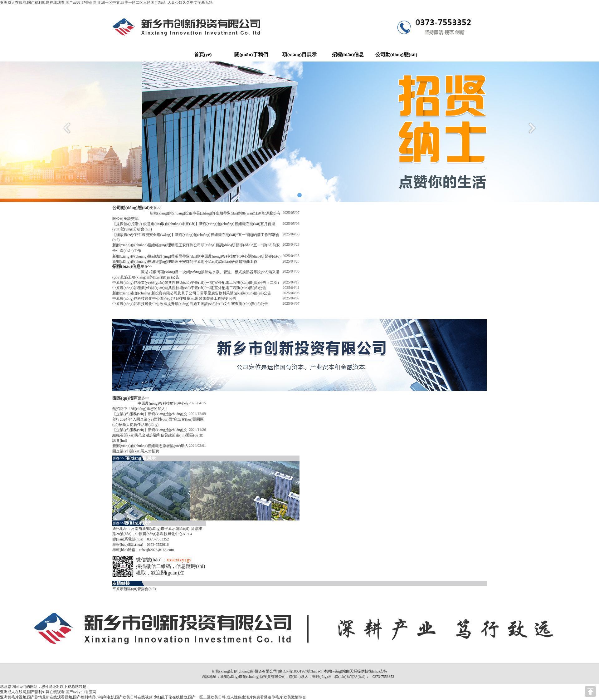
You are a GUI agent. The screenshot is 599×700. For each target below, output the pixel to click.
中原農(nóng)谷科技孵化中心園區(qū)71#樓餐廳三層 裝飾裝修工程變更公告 (174, 298)
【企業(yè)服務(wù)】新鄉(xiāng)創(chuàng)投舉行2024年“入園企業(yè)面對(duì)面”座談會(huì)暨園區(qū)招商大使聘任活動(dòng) (158, 419)
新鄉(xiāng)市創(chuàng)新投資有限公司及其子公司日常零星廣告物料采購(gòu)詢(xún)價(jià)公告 (192, 293)
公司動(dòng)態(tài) (396, 54)
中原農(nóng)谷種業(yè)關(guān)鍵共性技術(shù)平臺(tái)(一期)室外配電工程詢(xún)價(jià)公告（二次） (197, 283)
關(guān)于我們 (251, 54)
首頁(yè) (203, 54)
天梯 (353, 671)
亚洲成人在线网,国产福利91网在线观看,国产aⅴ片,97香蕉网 (48, 692)
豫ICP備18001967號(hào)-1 (300, 671)
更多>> (156, 208)
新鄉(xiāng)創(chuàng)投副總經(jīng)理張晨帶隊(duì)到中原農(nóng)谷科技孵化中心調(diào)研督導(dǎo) (196, 256)
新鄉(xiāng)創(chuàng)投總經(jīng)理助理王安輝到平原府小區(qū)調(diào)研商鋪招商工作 (185, 262)
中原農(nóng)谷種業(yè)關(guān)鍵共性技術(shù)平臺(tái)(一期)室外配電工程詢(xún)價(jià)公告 (189, 288)
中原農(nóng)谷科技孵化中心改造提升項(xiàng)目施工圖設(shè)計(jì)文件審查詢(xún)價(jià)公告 (190, 304)
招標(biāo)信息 (348, 54)
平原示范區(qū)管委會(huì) (134, 589)
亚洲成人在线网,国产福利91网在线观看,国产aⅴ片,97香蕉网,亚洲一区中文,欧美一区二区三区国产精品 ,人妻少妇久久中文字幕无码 (106, 2)
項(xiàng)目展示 (300, 54)
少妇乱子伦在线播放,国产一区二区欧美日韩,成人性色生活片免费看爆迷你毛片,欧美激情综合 (230, 697)
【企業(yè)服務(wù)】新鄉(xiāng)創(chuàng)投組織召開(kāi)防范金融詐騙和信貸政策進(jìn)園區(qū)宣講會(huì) (158, 435)
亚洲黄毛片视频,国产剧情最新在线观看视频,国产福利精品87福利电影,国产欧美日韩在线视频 (76, 697)
